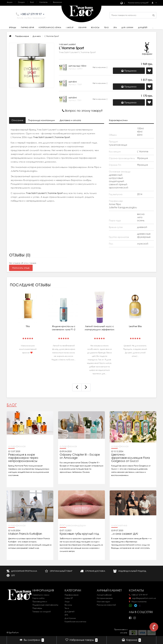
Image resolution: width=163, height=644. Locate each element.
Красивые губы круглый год (79, 534)
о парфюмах (17, 446)
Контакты (43, 2)
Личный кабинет (104, 595)
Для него (37, 36)
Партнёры (37, 608)
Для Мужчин (127, 27)
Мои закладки (103, 602)
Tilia (28, 326)
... (153, 27)
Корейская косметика (50, 27)
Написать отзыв (21, 268)
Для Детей (69, 612)
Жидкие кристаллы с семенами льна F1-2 (64, 328)
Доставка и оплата (70, 120)
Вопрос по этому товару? (82, 111)
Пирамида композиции (41, 120)
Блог (32, 2)
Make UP (69, 598)
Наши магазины (138, 602)
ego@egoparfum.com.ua (142, 598)
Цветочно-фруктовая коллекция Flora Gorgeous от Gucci (131, 458)
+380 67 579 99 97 (138, 595)
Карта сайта (38, 598)
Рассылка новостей (106, 605)
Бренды (13, 27)
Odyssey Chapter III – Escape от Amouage (80, 456)
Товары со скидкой (42, 612)
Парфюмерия (27, 27)
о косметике (119, 525)
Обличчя (82, 27)
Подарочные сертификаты (45, 605)
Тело (106, 27)
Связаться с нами (41, 595)
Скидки (21, 2)
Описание (17, 120)
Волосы (95, 27)
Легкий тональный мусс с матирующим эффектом (99, 328)
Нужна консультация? (138, 3)
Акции (10, 2)
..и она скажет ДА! (125, 534)
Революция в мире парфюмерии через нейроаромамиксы (23, 458)
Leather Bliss (135, 326)
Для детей (143, 27)
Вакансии (57, 2)
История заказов (105, 598)
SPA (115, 27)
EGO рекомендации (73, 525)
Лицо (67, 602)
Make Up (70, 27)
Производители (40, 602)
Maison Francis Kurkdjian (25, 534)
